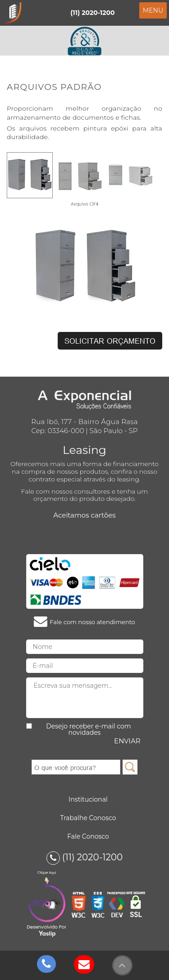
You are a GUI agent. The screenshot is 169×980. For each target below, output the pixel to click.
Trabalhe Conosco (88, 818)
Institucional (88, 799)
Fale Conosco (88, 836)
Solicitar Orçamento (110, 341)
